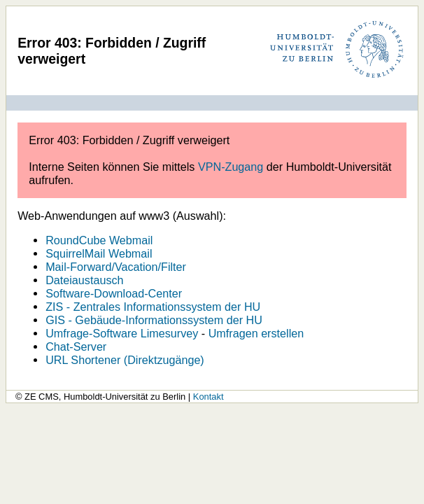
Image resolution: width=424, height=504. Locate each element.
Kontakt (209, 397)
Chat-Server (76, 346)
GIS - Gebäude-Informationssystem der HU (154, 320)
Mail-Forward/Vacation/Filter (116, 267)
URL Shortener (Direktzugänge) (125, 360)
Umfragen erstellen (256, 333)
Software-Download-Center (114, 293)
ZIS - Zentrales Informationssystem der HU (153, 307)
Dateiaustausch (84, 280)
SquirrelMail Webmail (99, 253)
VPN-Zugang (231, 167)
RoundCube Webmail (99, 240)
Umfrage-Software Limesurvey (122, 333)
